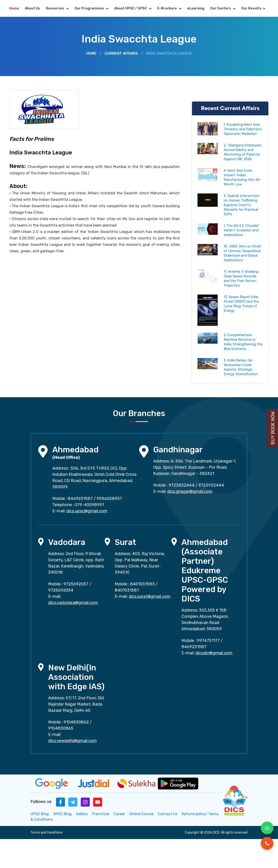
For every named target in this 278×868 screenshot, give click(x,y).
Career (119, 814)
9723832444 (182, 485)
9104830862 (76, 722)
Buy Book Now (273, 428)
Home (14, 8)
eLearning (196, 8)
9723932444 (211, 485)
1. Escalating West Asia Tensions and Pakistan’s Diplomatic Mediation (243, 129)
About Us (32, 8)
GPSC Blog (62, 814)
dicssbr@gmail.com (214, 653)
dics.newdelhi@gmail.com (72, 741)
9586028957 (109, 499)
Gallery (82, 814)
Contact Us (168, 814)
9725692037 (76, 584)
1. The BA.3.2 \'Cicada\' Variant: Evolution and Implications (241, 230)
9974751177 (208, 641)
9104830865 (61, 728)
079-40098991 (89, 505)
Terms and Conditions (47, 833)
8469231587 (80, 499)
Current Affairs (121, 53)
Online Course (141, 814)
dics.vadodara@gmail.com (73, 603)
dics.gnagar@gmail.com (190, 491)
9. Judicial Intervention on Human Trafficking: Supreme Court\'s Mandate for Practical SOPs (242, 205)
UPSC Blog (40, 814)
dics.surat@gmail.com (150, 596)
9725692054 (61, 590)
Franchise (101, 814)
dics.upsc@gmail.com (87, 511)
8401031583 (142, 584)
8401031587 (127, 590)
